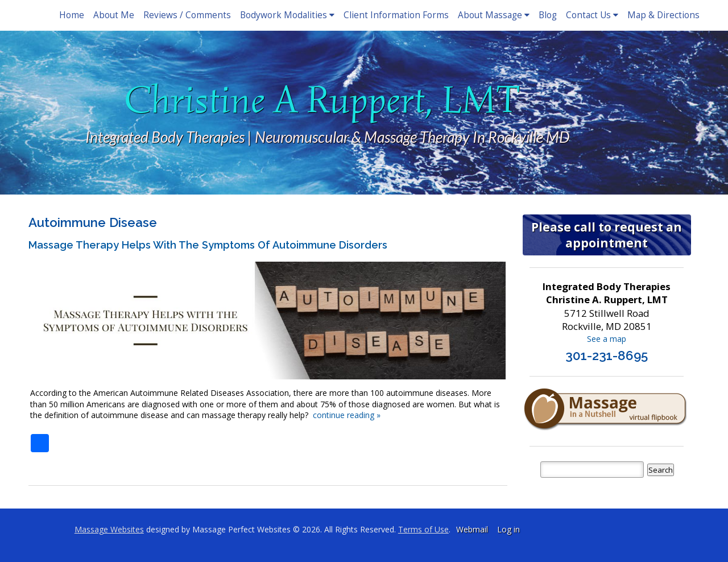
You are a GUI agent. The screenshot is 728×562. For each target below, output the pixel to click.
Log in (508, 529)
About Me (114, 15)
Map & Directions (663, 15)
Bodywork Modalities (287, 15)
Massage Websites (109, 529)
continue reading (347, 415)
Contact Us (592, 15)
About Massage (494, 15)
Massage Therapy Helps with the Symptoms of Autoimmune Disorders (208, 245)
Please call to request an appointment (607, 235)
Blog (548, 15)
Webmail (472, 529)
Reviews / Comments (187, 15)
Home (72, 15)
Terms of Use (423, 529)
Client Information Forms (396, 15)
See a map (607, 339)
